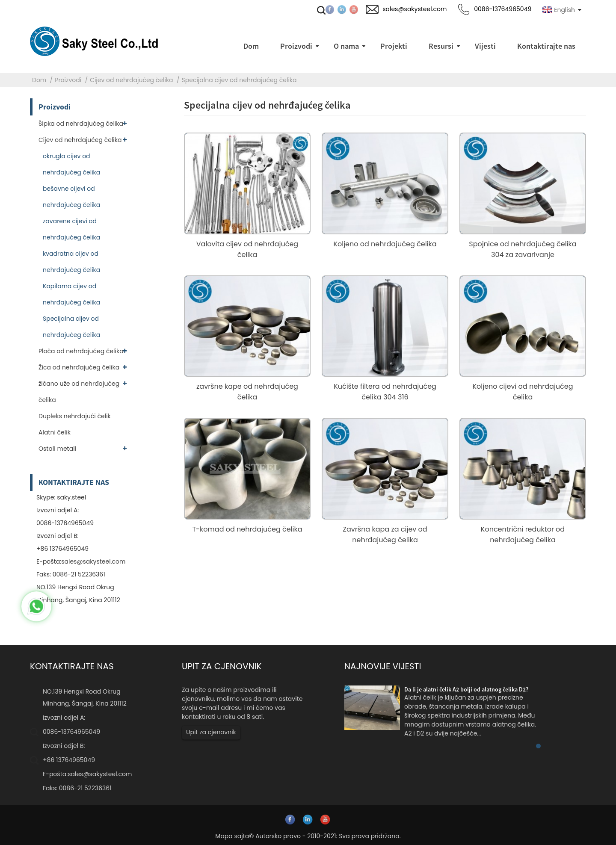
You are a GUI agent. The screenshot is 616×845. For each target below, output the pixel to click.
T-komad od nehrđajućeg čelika (247, 529)
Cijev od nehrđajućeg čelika (131, 80)
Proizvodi (68, 80)
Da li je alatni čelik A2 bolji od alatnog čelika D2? (466, 689)
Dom (39, 80)
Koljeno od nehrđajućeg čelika (385, 244)
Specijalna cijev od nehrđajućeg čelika (239, 80)
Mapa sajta (232, 836)
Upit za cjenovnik (211, 732)
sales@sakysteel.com (93, 561)
